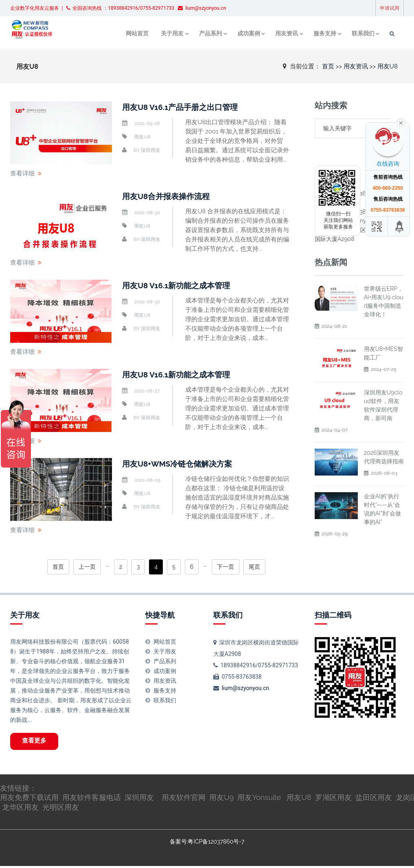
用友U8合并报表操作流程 (168, 196)
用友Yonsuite (259, 800)
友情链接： (18, 790)
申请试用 (390, 8)
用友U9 (221, 800)
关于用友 (175, 34)
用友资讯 (287, 34)
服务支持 (324, 34)
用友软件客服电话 (92, 800)
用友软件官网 (184, 800)
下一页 (226, 567)
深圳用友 (151, 150)
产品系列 (212, 34)
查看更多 (37, 742)
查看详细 (22, 173)
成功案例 (250, 34)
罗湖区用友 (333, 800)
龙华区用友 (20, 810)
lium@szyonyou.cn (245, 688)
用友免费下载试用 (29, 800)
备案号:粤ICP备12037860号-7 (207, 844)
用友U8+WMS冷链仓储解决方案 (180, 464)
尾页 (254, 567)
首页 (328, 66)
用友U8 (388, 66)
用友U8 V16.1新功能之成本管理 (179, 285)
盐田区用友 (374, 800)
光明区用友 (61, 810)
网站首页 (141, 34)
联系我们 (362, 34)
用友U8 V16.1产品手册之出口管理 (183, 107)
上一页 (87, 567)
